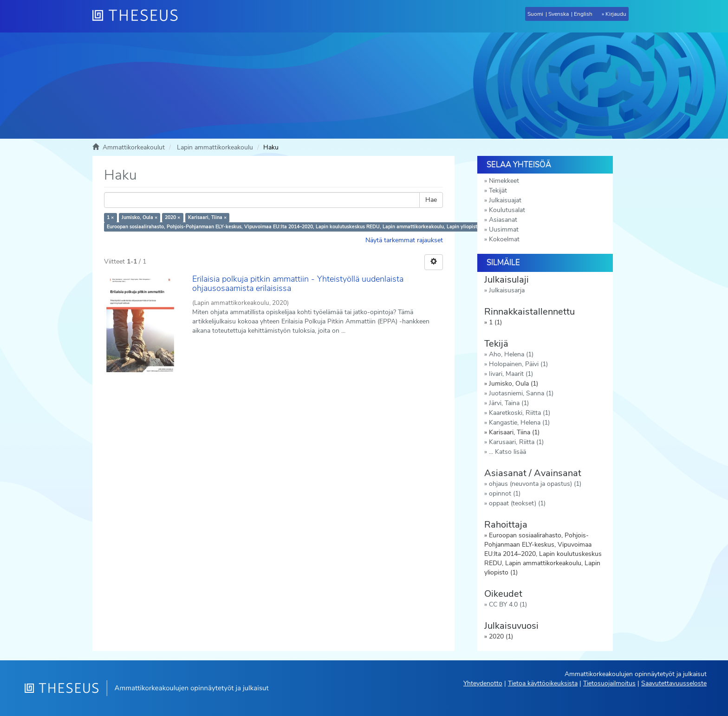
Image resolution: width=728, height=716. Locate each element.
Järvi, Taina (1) (509, 403)
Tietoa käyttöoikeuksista (543, 683)
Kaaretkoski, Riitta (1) (520, 413)
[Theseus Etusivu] (139, 16)
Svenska (559, 14)
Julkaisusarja (507, 290)
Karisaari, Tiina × (207, 217)
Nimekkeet (504, 181)
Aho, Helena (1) (511, 354)
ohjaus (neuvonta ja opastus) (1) (535, 484)
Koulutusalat (507, 210)
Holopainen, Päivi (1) (518, 364)
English (583, 14)
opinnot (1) (505, 493)
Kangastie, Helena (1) (519, 423)
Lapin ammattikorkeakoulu (215, 147)
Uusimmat (504, 229)
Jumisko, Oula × (140, 217)
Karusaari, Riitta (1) (516, 442)
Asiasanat (503, 220)
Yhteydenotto (483, 683)
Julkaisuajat (505, 200)
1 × (110, 217)
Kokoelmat (504, 239)
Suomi (535, 14)
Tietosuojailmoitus (609, 683)
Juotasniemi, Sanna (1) (521, 393)
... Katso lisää (507, 452)
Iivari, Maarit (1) (511, 374)
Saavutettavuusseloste (674, 683)
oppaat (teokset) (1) (517, 503)
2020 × (172, 217)
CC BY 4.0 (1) (508, 604)
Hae (431, 200)
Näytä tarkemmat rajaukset (404, 240)
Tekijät (498, 190)
